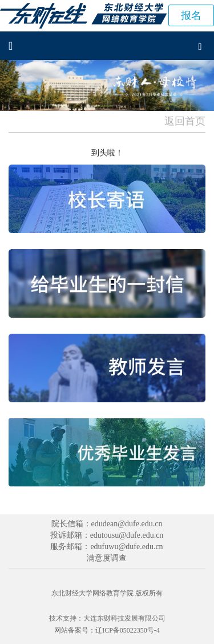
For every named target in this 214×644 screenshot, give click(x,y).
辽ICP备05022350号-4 (128, 630)
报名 (191, 15)
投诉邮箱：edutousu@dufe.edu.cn (107, 535)
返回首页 (185, 121)
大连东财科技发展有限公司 (124, 618)
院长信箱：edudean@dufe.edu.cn (107, 524)
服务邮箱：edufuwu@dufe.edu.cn (106, 547)
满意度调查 (107, 558)
